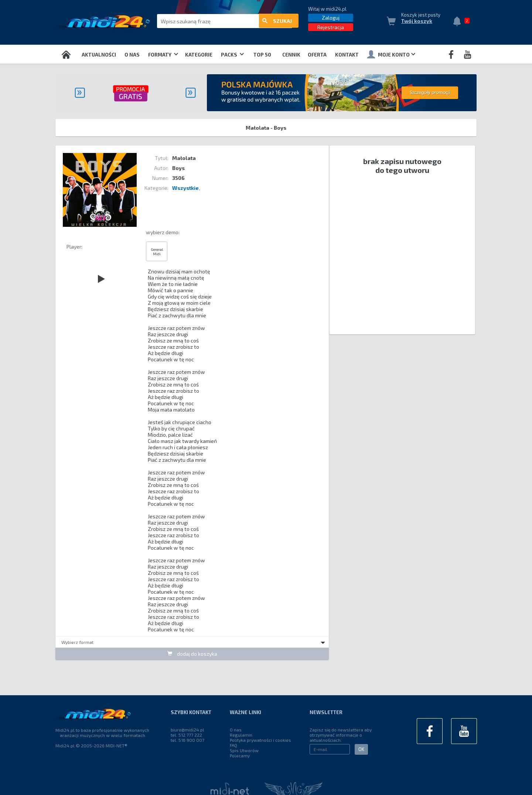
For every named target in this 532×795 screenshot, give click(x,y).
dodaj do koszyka (192, 654)
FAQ (233, 745)
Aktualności (99, 55)
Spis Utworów (244, 750)
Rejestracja (331, 27)
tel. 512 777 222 (186, 735)
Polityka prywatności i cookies (260, 740)
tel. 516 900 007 (187, 740)
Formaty (163, 55)
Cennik (291, 55)
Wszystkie (185, 188)
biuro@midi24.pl (187, 730)
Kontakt (347, 55)
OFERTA (317, 55)
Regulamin (241, 735)
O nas (132, 55)
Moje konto (391, 54)
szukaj (277, 21)
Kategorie (199, 55)
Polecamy (240, 755)
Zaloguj (331, 18)
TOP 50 (262, 55)
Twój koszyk (417, 21)
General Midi (157, 252)
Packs (232, 55)
